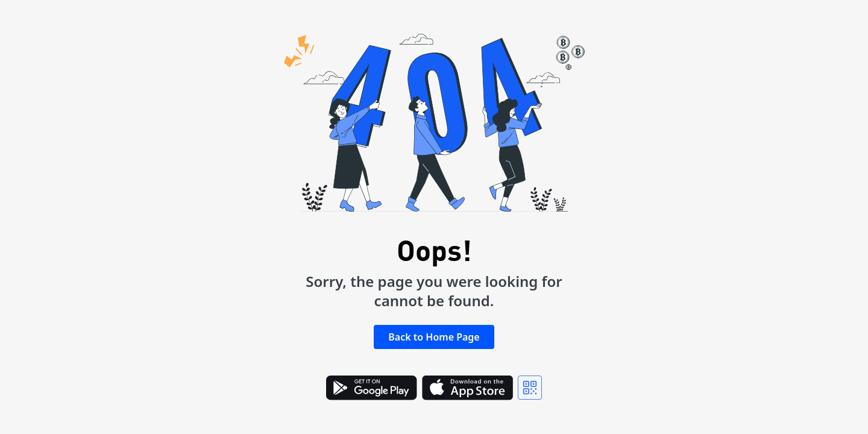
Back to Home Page (434, 337)
